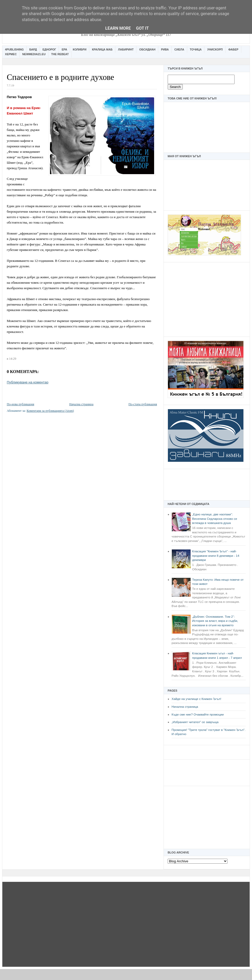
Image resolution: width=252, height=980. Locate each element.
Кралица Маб (102, 49)
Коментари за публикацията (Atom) (50, 411)
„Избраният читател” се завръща (195, 722)
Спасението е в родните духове (60, 77)
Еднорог (49, 49)
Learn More (118, 28)
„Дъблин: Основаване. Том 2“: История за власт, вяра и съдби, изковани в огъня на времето (215, 621)
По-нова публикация (20, 404)
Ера (64, 49)
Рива (165, 49)
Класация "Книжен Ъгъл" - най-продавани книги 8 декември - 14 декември (216, 556)
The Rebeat (60, 54)
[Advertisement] (207, 299)
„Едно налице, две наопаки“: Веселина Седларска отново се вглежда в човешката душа (215, 519)
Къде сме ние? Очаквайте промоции (198, 715)
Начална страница (185, 707)
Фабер (233, 49)
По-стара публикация (143, 404)
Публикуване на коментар (28, 382)
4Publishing (14, 49)
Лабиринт (126, 49)
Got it (142, 28)
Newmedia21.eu (34, 54)
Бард (33, 49)
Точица (196, 49)
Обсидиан (147, 49)
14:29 (13, 359)
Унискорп (215, 49)
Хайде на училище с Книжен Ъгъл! (196, 699)
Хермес (11, 54)
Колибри (79, 49)
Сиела (179, 49)
